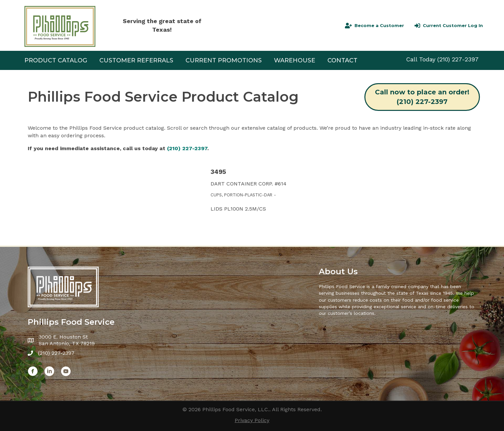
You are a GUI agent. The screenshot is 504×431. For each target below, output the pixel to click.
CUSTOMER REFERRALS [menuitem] (136, 60)
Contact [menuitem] (342, 60)
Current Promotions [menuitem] (224, 60)
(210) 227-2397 (458, 59)
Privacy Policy (252, 420)
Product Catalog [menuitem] (56, 60)
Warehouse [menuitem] (295, 60)
